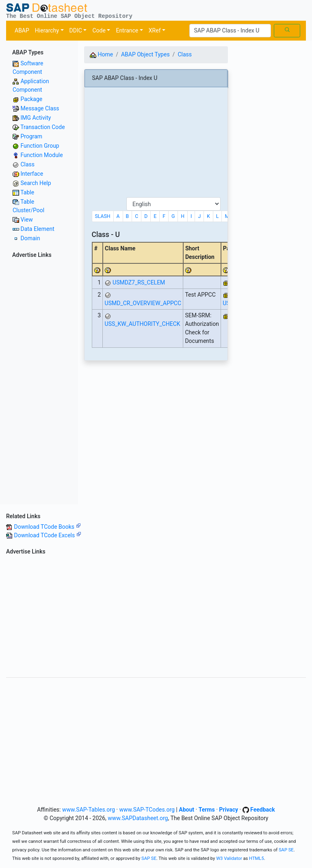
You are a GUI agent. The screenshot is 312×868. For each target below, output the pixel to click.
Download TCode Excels (47, 535)
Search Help (36, 183)
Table (27, 192)
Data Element (37, 229)
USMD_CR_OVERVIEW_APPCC (143, 303)
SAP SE (286, 850)
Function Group (40, 146)
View (26, 220)
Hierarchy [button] (47, 30)
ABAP (22, 30)
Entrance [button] (127, 30)
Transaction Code (42, 127)
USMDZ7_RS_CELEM (139, 282)
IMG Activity (36, 118)
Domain (30, 238)
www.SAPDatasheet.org (138, 818)
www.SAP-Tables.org (89, 810)
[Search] (230, 31)
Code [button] (99, 30)
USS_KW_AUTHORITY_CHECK (143, 324)
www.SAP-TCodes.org (147, 810)
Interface (32, 174)
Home (101, 54)
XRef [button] (155, 30)
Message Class (40, 108)
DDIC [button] (76, 30)
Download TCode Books (47, 527)
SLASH (103, 216)
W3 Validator (229, 858)
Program (31, 136)
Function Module (41, 155)
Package (31, 99)
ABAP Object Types (145, 54)
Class (27, 164)
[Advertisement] (39, 383)
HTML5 (257, 858)
